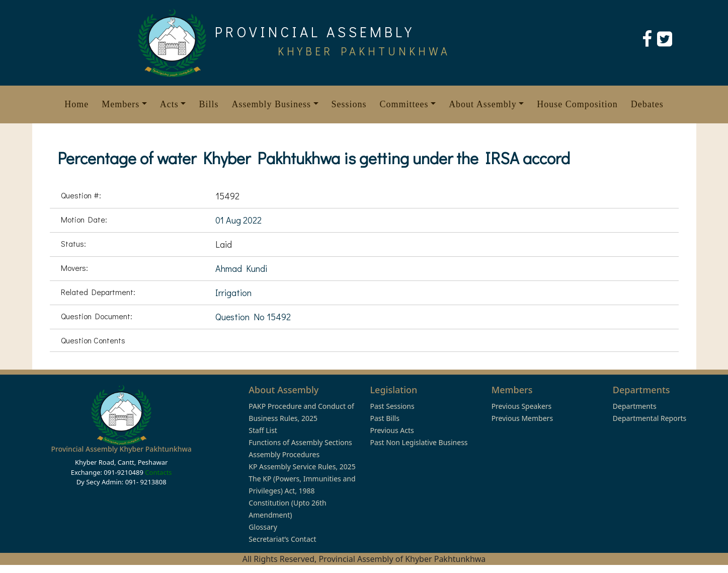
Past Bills (384, 418)
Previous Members (522, 418)
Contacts (158, 472)
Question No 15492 (253, 317)
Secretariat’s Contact (282, 539)
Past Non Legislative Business (419, 442)
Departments (635, 406)
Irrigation (233, 293)
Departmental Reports (650, 418)
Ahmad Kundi (241, 268)
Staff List (263, 430)
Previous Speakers (522, 406)
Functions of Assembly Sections (300, 442)
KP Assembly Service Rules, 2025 (302, 467)
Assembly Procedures (284, 454)
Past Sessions (392, 406)
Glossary (263, 527)
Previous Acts (392, 430)
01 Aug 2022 (238, 220)
